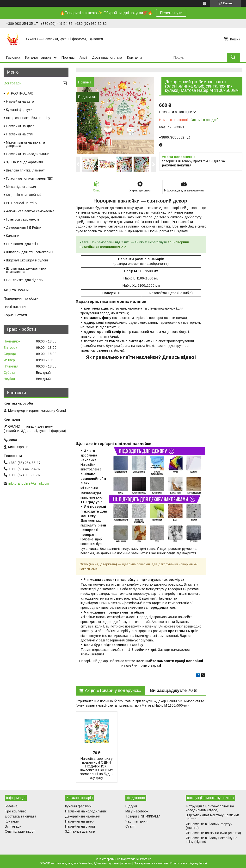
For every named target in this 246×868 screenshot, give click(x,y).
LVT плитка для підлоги (25, 280)
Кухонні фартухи (19, 110)
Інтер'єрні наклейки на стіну (28, 118)
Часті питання (15, 307)
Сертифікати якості (20, 831)
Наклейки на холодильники (28, 154)
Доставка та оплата (21, 816)
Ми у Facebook (137, 811)
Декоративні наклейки (83, 816)
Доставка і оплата (107, 57)
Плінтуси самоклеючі (22, 219)
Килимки (13, 236)
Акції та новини (16, 290)
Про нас (68, 57)
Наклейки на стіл (19, 134)
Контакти (134, 57)
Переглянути (171, 13)
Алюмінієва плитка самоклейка (30, 211)
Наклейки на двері (21, 126)
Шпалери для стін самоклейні (30, 252)
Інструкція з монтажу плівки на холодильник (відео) (210, 808)
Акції (83, 57)
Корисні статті (15, 315)
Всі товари (12, 83)
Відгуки (131, 806)
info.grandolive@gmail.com (29, 483)
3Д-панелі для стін (80, 831)
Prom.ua (146, 859)
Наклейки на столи (80, 826)
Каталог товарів (38, 57)
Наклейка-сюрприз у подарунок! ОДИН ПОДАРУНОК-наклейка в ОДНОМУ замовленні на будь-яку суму (97, 768)
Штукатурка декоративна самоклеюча (26, 270)
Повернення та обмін (21, 298)
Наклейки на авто (20, 101)
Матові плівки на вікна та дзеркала (25, 144)
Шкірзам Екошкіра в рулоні (27, 260)
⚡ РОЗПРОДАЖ (19, 93)
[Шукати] (233, 57)
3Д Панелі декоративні (24, 162)
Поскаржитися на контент (151, 863)
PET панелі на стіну (22, 203)
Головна (13, 57)
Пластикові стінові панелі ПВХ (30, 178)
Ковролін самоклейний (24, 195)
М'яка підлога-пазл (21, 187)
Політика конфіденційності (189, 863)
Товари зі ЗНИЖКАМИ (143, 816)
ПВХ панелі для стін (22, 244)
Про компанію (16, 811)
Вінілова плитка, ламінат (25, 170)
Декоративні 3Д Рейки (24, 228)
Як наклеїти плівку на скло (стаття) (213, 833)
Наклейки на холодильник (86, 811)
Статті (130, 826)
